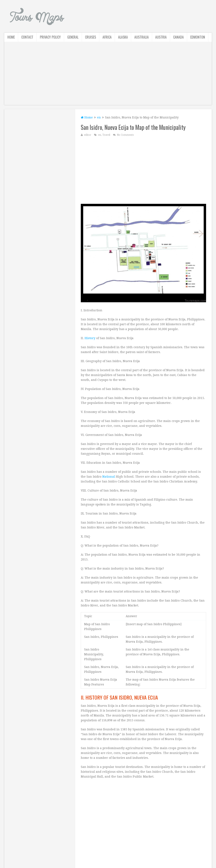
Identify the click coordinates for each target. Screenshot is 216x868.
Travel (106, 135)
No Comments (125, 135)
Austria (161, 37)
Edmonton (198, 37)
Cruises (90, 37)
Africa (107, 37)
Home (11, 37)
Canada (178, 37)
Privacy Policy (50, 37)
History (90, 338)
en (99, 117)
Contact (27, 37)
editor (88, 135)
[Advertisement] (108, 75)
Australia (142, 37)
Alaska (123, 37)
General (73, 37)
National (109, 477)
